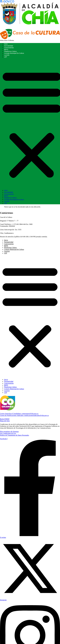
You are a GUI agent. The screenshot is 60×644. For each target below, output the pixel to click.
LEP (6, 57)
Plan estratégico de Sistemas (9, 432)
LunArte (7, 55)
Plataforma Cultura (10, 51)
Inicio (6, 44)
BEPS (6, 49)
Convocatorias (9, 48)
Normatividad (9, 46)
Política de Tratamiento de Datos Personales (14, 435)
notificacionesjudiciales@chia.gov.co (24, 415)
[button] (30, 316)
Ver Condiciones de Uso (8, 433)
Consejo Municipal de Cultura (14, 53)
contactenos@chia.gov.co (19, 414)
